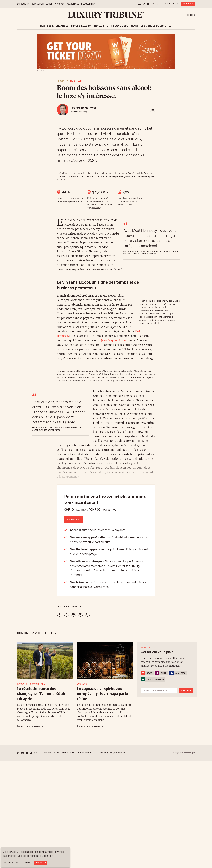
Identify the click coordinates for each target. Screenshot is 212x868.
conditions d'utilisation (40, 856)
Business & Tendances (54, 26)
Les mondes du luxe (153, 26)
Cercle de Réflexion (42, 4)
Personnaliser (12, 863)
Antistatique (189, 753)
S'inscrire (186, 690)
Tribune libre (120, 26)
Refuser (28, 863)
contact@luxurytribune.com (112, 753)
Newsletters (88, 4)
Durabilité (101, 26)
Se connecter (171, 4)
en (194, 15)
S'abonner (188, 4)
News (135, 26)
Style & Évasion (81, 26)
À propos (60, 4)
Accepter (41, 863)
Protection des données (82, 753)
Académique (73, 4)
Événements (23, 4)
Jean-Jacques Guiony (114, 341)
